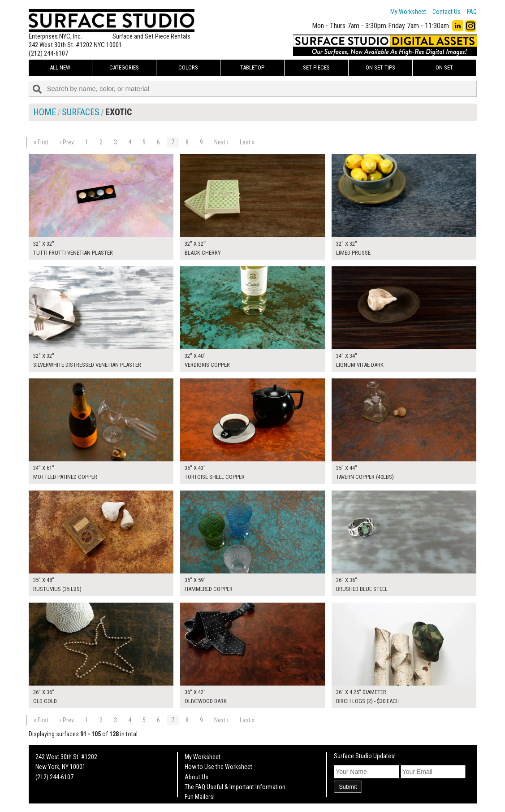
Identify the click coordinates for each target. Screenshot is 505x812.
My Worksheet (408, 12)
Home (45, 112)
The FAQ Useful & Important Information (235, 787)
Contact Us (447, 12)
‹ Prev (67, 142)
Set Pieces (316, 67)
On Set (444, 67)
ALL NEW (60, 67)
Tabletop (252, 67)
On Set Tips (380, 67)
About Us (196, 777)
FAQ (472, 12)
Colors (188, 67)
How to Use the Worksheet (218, 767)
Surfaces (81, 112)
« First (41, 142)
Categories (124, 67)
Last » (247, 142)
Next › (221, 142)
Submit (348, 787)
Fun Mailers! (200, 797)
